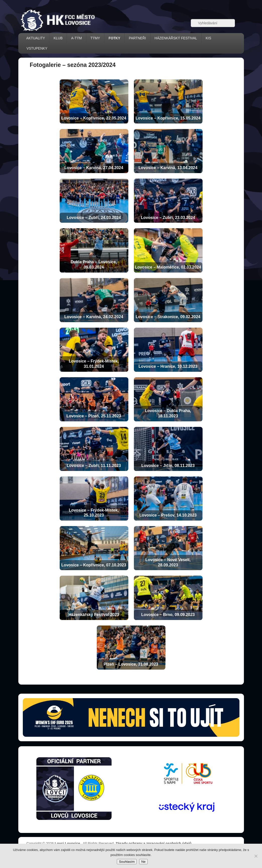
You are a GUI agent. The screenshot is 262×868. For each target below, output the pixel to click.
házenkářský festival (176, 38)
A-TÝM (77, 38)
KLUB (58, 38)
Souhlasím (127, 862)
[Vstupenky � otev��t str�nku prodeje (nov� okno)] (131, 717)
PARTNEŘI (137, 38)
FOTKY (114, 38)
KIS (208, 38)
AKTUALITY (36, 38)
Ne (143, 862)
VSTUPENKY (37, 48)
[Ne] (256, 856)
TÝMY (95, 38)
